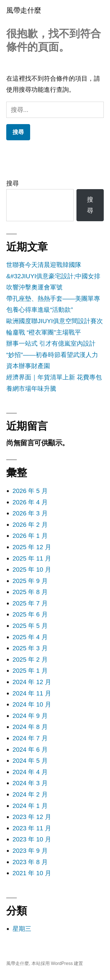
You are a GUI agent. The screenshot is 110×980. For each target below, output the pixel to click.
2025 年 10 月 (32, 570)
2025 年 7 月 (30, 603)
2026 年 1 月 (30, 536)
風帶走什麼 (24, 10)
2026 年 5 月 (30, 491)
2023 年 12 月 (32, 817)
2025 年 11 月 (32, 558)
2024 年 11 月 (32, 693)
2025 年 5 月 (30, 626)
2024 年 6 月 (30, 750)
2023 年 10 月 (32, 839)
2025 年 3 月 (30, 648)
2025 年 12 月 (32, 547)
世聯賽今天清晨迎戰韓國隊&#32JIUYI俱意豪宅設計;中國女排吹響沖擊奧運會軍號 (53, 276)
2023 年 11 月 (32, 828)
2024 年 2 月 (30, 794)
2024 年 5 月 (30, 761)
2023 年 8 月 (30, 862)
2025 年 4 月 (30, 637)
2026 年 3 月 (30, 513)
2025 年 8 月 (30, 592)
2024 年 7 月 (30, 738)
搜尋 (13, 183)
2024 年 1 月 (30, 806)
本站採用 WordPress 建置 (57, 963)
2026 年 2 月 (30, 525)
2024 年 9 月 (30, 716)
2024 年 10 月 (32, 704)
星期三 (22, 929)
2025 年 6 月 (30, 614)
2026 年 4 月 (30, 502)
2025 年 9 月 (30, 581)
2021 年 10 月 (32, 873)
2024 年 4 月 (30, 772)
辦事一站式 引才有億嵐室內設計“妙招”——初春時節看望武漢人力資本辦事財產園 (52, 355)
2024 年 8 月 (30, 727)
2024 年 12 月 (32, 682)
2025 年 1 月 (30, 671)
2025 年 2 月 (30, 660)
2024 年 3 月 (30, 783)
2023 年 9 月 (30, 851)
